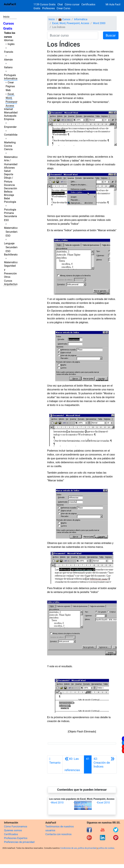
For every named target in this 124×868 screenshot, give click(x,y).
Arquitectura (11, 284)
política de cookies (106, 848)
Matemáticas (12, 157)
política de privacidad (87, 848)
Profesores (48, 8)
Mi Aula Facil (113, 4)
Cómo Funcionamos (16, 827)
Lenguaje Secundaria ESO (11, 247)
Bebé (7, 198)
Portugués (10, 75)
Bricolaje (9, 195)
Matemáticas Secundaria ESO (12, 232)
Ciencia (8, 149)
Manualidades (12, 113)
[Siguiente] (104, 764)
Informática (11, 79)
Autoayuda (10, 116)
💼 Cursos (64, 19)
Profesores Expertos (16, 838)
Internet (8, 109)
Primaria (9, 213)
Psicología (10, 202)
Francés (9, 52)
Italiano (8, 67)
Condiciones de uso (69, 848)
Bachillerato (11, 255)
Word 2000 (99, 23)
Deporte (9, 174)
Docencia (9, 185)
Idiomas (9, 40)
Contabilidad (11, 135)
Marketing (10, 142)
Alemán (8, 60)
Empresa (9, 119)
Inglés (11, 44)
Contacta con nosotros (58, 834)
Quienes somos (13, 830)
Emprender (10, 127)
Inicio (6, 17)
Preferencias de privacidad (19, 842)
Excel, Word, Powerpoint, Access (71, 23)
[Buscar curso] (73, 35)
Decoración (11, 188)
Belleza (8, 192)
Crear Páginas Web (10, 86)
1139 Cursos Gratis (45, 4)
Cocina (8, 146)
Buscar (111, 35)
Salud (7, 171)
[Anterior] (73, 764)
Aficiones (9, 168)
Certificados (11, 834)
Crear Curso (63, 8)
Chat (60, 4)
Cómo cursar (72, 4)
